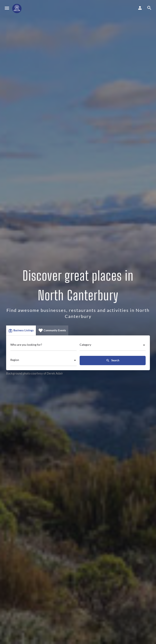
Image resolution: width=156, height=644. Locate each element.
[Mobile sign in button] (140, 8)
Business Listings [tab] (21, 331)
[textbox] (113, 346)
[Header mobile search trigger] (149, 8)
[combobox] (113, 346)
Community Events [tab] (52, 331)
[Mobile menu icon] (7, 8)
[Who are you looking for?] (43, 346)
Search (113, 361)
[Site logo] (17, 9)
